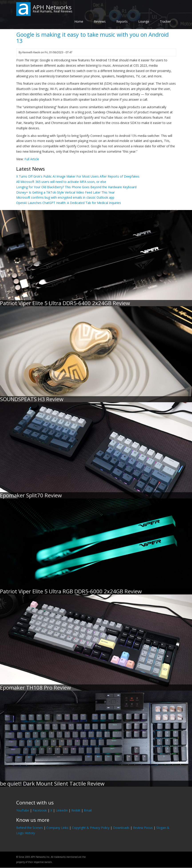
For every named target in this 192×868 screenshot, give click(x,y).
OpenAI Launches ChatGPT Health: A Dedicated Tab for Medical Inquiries (69, 203)
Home (79, 21)
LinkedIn (62, 810)
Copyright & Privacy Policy (91, 828)
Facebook (40, 810)
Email (88, 810)
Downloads (121, 828)
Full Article (32, 159)
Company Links (57, 828)
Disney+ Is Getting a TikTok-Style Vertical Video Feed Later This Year (65, 192)
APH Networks (52, 7)
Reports (122, 21)
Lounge (144, 21)
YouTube (23, 810)
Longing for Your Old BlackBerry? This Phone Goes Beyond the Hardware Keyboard (76, 187)
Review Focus (143, 828)
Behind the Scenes (30, 828)
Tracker (165, 21)
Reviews (100, 21)
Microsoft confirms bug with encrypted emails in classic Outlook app (65, 197)
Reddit (76, 810)
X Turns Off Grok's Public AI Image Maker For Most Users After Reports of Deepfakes (78, 176)
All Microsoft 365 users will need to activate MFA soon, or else (61, 182)
